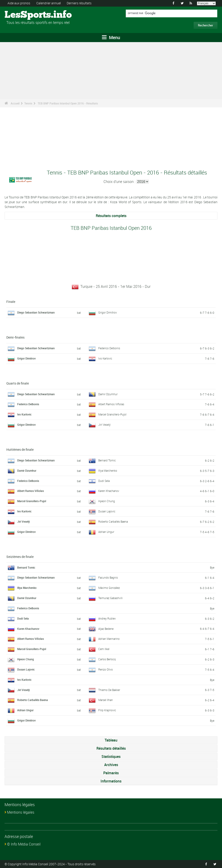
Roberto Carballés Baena (113, 521)
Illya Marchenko (108, 470)
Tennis (28, 103)
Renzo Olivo (106, 669)
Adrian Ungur (106, 531)
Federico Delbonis (109, 348)
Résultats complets (111, 216)
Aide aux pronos (19, 3)
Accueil (15, 103)
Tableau (111, 740)
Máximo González (109, 588)
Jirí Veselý (104, 425)
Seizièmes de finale (20, 556)
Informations (111, 781)
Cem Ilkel (104, 649)
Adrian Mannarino (109, 639)
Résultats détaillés (111, 748)
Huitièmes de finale (20, 449)
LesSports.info (22, 15)
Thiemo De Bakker (109, 690)
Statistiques (111, 756)
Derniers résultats (79, 3)
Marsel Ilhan (106, 700)
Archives (111, 764)
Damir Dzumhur (108, 394)
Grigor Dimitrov (108, 312)
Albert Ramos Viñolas (111, 404)
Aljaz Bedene (106, 628)
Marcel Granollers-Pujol (112, 414)
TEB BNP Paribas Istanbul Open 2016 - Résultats (68, 103)
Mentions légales (21, 812)
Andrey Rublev (107, 618)
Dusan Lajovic (107, 511)
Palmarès (111, 773)
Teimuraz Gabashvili (110, 598)
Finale (11, 302)
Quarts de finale (18, 383)
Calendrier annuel (49, 3)
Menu (111, 37)
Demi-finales (15, 337)
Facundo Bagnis (108, 577)
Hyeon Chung (107, 501)
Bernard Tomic (107, 460)
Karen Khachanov (109, 491)
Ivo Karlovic (105, 358)
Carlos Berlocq (107, 659)
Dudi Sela (104, 481)
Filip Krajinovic (107, 710)
